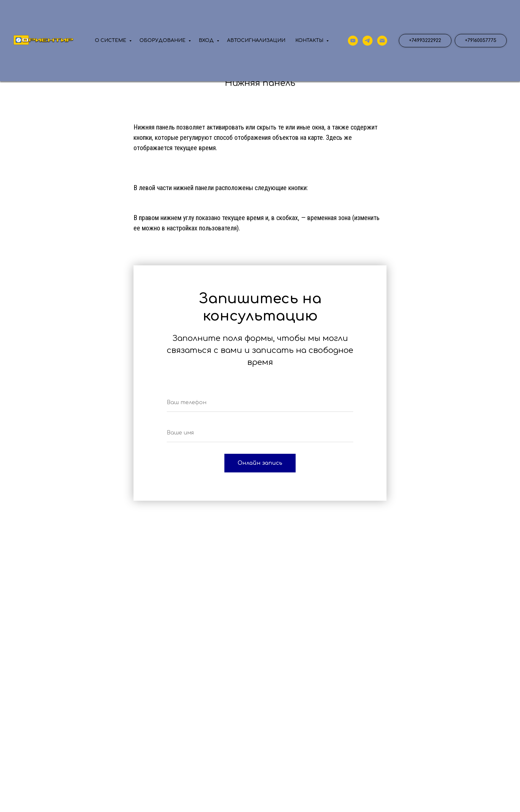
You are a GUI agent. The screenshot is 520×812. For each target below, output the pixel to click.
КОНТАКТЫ (310, 40)
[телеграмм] (368, 41)
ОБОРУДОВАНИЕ (163, 40)
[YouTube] (353, 41)
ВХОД (207, 40)
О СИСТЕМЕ (111, 40)
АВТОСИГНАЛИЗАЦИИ (256, 40)
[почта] (382, 41)
